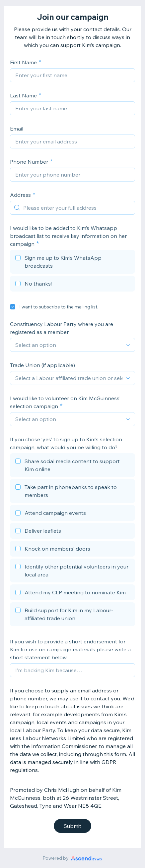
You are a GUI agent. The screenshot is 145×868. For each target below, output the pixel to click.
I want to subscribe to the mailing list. (59, 307)
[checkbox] (72, 263)
